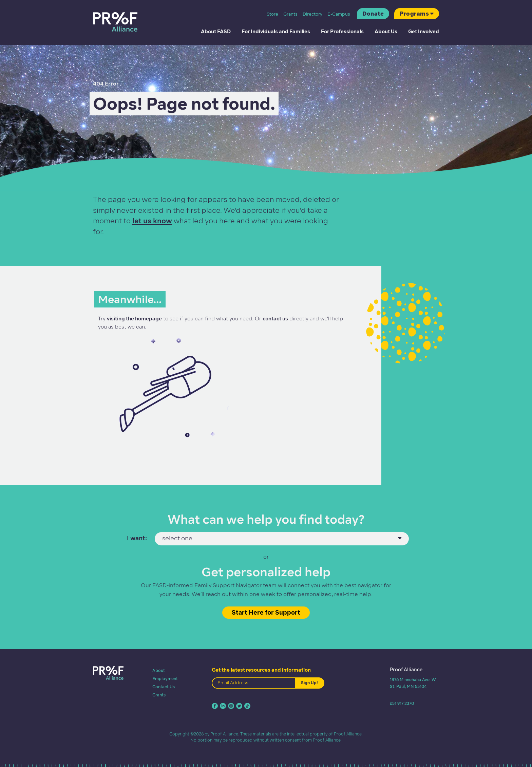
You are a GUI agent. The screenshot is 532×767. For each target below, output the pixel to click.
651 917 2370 (402, 703)
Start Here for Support (266, 612)
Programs (414, 14)
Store (272, 14)
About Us (386, 32)
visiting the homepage (134, 319)
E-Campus (339, 14)
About (159, 670)
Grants (290, 14)
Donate (373, 14)
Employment (165, 679)
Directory (312, 14)
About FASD (216, 32)
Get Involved (424, 32)
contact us (275, 319)
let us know (152, 221)
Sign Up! (309, 683)
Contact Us (164, 687)
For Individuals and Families (276, 32)
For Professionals (342, 32)
